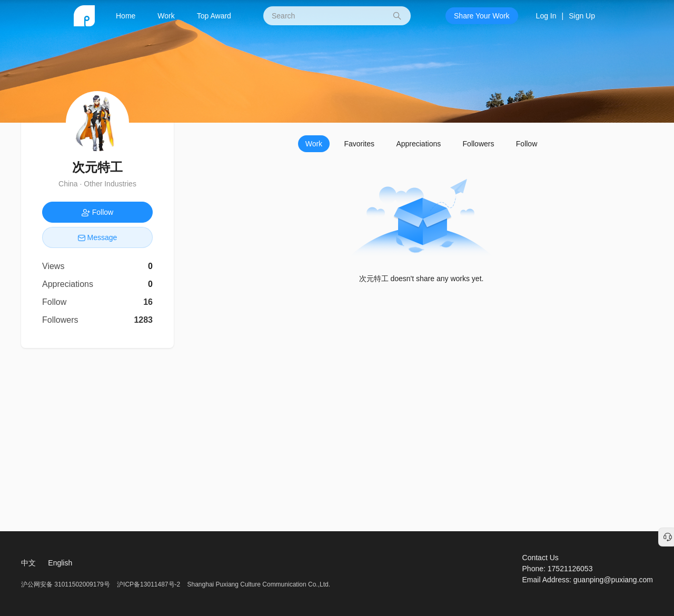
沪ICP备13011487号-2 (148, 584)
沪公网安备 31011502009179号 (66, 584)
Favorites (359, 144)
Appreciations (418, 144)
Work (166, 16)
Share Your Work (482, 16)
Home (126, 16)
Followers (479, 144)
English (60, 563)
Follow (527, 144)
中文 (28, 563)
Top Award (214, 16)
